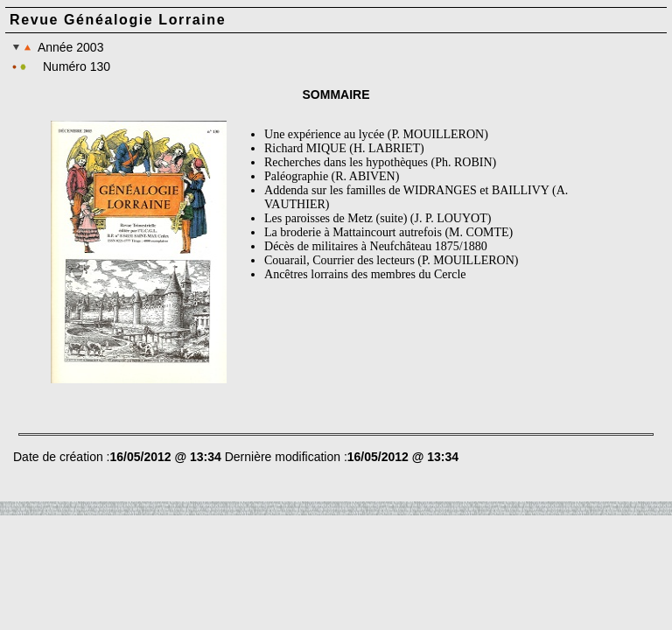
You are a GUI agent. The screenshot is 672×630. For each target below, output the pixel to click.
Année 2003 (58, 47)
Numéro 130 (77, 66)
